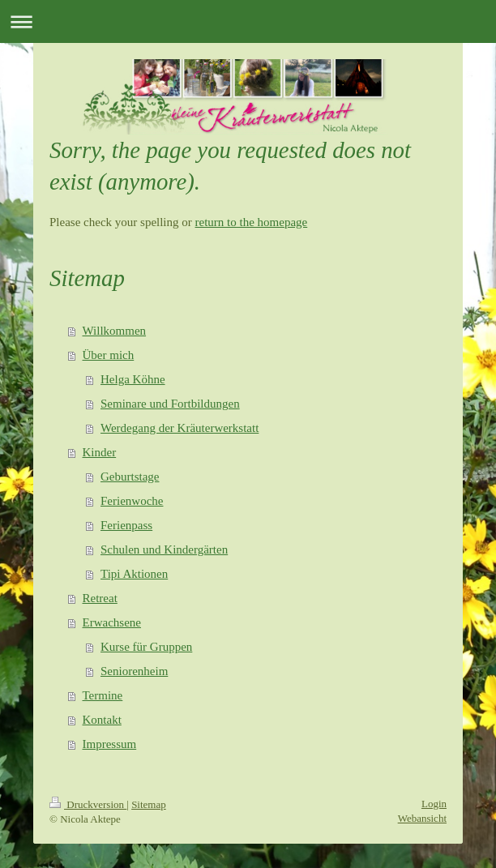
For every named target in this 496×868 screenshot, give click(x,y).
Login (434, 804)
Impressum (110, 744)
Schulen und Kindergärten (164, 549)
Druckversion (88, 804)
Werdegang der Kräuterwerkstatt (180, 428)
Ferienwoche (132, 501)
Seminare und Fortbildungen (170, 404)
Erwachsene (112, 622)
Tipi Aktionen (134, 574)
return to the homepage (252, 222)
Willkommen (115, 331)
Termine (103, 695)
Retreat (100, 598)
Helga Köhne (133, 379)
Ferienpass (126, 525)
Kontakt (102, 720)
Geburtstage (130, 477)
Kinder (100, 452)
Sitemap (149, 804)
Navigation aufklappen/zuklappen (248, 21)
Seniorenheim (134, 671)
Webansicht (422, 818)
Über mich (109, 355)
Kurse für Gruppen (146, 647)
